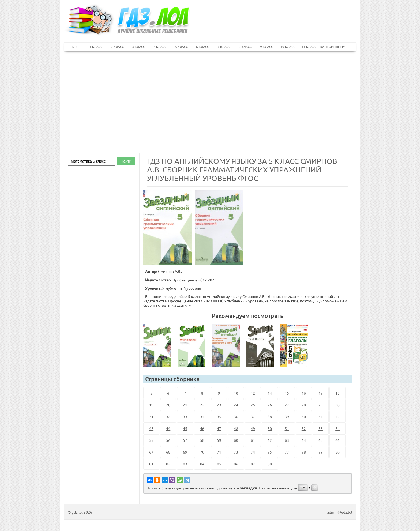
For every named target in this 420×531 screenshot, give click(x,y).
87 (253, 464)
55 (151, 440)
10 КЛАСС (288, 47)
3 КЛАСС (138, 47)
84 (202, 464)
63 (287, 440)
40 (304, 417)
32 (168, 417)
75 (270, 452)
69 (185, 452)
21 (185, 405)
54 (337, 428)
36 (236, 417)
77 (287, 452)
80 (337, 452)
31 (151, 417)
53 (321, 428)
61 (253, 440)
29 (321, 405)
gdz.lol (77, 512)
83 (185, 464)
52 (304, 428)
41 (321, 417)
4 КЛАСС (160, 47)
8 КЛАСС (245, 47)
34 (202, 417)
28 (304, 405)
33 (185, 417)
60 (236, 440)
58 (202, 440)
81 (151, 464)
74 (253, 452)
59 (219, 440)
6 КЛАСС (202, 47)
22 (202, 405)
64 (304, 440)
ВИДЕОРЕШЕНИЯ (331, 47)
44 (168, 428)
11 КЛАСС (309, 47)
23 (219, 405)
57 (185, 440)
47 (219, 428)
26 (270, 405)
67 (151, 452)
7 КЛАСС (224, 47)
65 (321, 440)
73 (236, 452)
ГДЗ (75, 47)
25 (253, 405)
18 (337, 393)
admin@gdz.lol (340, 512)
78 (304, 452)
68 (168, 452)
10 (236, 393)
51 (287, 428)
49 (253, 428)
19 (151, 405)
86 (236, 464)
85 (219, 464)
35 (219, 417)
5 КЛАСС (181, 47)
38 (270, 417)
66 (337, 440)
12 (253, 393)
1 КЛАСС (96, 47)
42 (337, 417)
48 (236, 428)
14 (270, 393)
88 (270, 464)
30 (337, 405)
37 (253, 417)
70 (202, 452)
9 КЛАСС (267, 47)
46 (202, 428)
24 (236, 405)
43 (151, 428)
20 (168, 405)
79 (321, 452)
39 (287, 417)
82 (168, 464)
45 (185, 428)
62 (270, 440)
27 (287, 405)
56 (168, 440)
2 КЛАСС (117, 47)
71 (219, 452)
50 (270, 428)
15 (287, 393)
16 (304, 393)
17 (321, 393)
